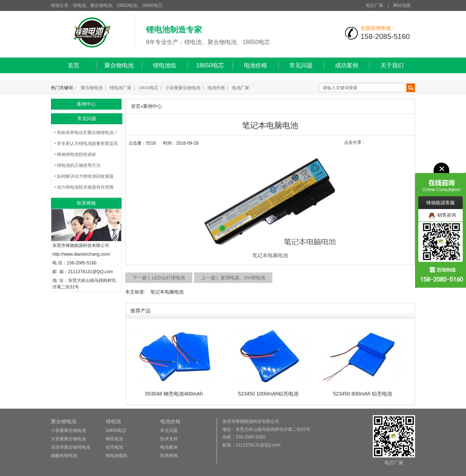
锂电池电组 (116, 456)
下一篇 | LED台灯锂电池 (159, 278)
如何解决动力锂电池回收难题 (85, 176)
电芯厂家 (375, 5)
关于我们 (392, 65)
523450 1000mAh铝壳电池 (268, 394)
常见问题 (301, 65)
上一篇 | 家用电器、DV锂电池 (233, 278)
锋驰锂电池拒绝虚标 (76, 154)
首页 (74, 65)
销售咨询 (443, 215)
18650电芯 (210, 65)
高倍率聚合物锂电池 (71, 447)
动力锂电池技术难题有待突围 (85, 187)
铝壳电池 (114, 447)
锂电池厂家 (121, 88)
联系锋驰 (169, 456)
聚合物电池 (119, 65)
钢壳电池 (114, 439)
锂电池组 (165, 65)
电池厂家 (241, 88)
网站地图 (402, 5)
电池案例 (169, 447)
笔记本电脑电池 (167, 292)
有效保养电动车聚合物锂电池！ (87, 133)
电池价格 (256, 65)
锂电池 (113, 421)
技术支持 (169, 439)
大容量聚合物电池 (68, 439)
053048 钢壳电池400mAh (174, 394)
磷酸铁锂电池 (64, 456)
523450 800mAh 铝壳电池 (363, 394)
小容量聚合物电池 (183, 88)
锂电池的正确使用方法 (79, 165)
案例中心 (153, 106)
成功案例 (347, 65)
